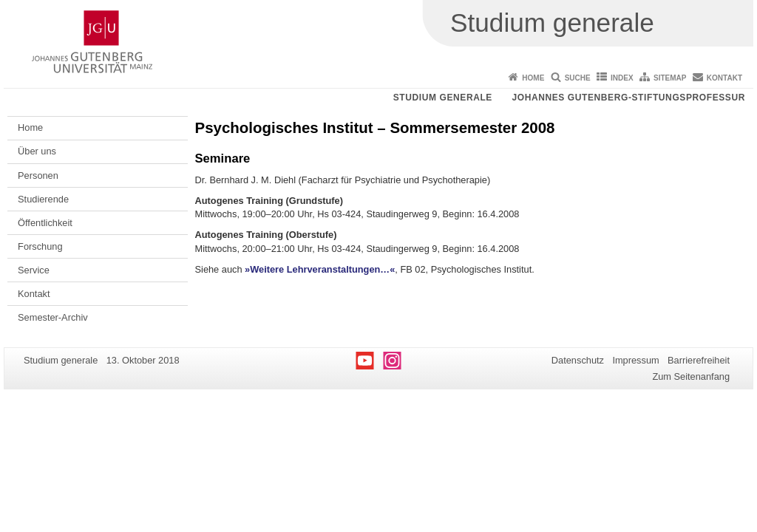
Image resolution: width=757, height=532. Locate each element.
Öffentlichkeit (45, 223)
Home (533, 78)
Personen (38, 175)
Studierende (43, 199)
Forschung (40, 246)
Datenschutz (578, 360)
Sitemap (670, 78)
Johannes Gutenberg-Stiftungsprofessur (628, 98)
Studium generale (443, 98)
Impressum (635, 360)
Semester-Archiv (53, 317)
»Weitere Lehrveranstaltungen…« (320, 269)
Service (34, 270)
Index (622, 78)
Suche (578, 78)
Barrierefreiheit (699, 360)
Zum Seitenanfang (691, 376)
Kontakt (724, 78)
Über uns (37, 151)
